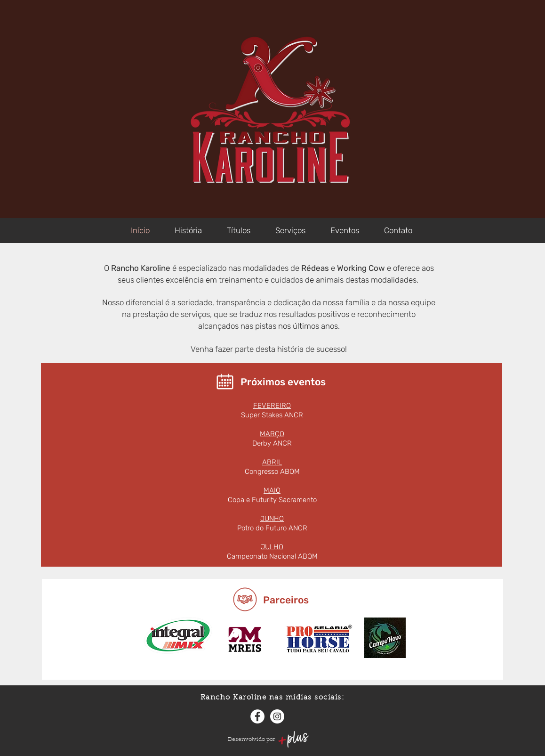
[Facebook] (257, 716)
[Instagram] (277, 716)
